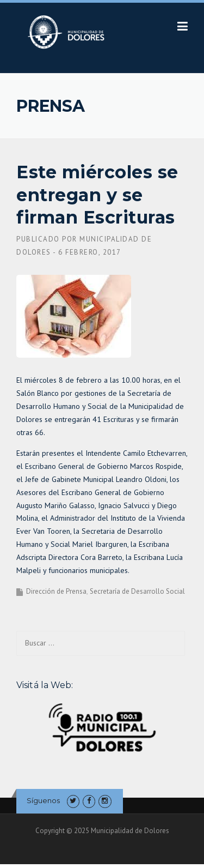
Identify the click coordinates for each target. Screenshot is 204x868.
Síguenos (43, 800)
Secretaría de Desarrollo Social (137, 591)
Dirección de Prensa (56, 591)
